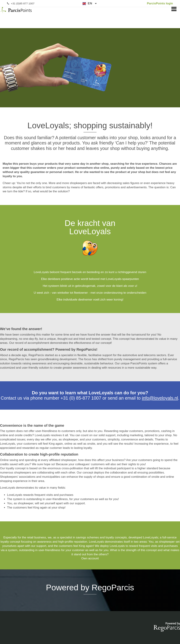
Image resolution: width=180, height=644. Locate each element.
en (90, 3)
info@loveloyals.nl (160, 398)
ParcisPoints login (160, 3)
